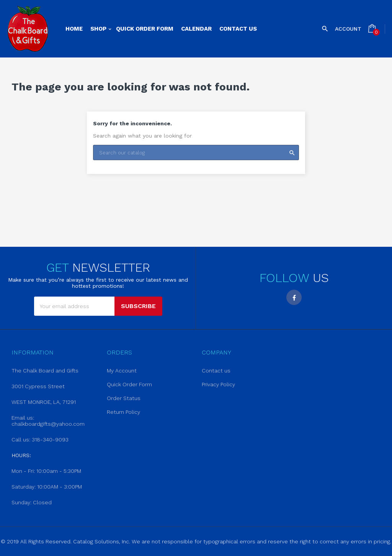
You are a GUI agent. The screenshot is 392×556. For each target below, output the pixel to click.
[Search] (196, 153)
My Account (122, 371)
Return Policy (123, 412)
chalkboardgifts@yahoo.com (48, 424)
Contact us (216, 371)
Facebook (294, 297)
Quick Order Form (129, 384)
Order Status (124, 398)
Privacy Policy (218, 384)
